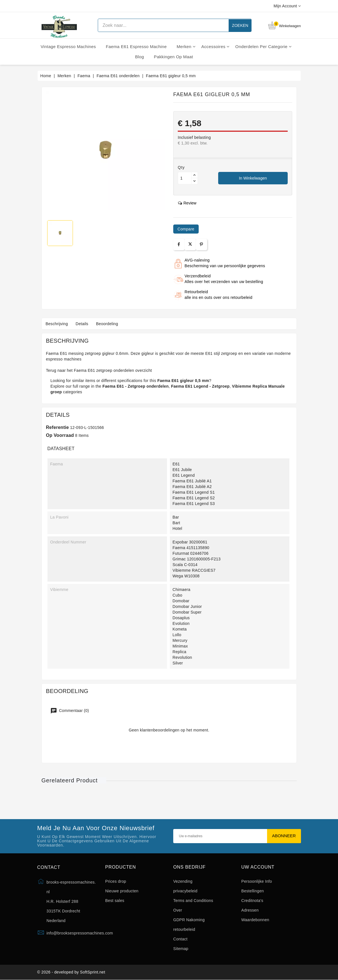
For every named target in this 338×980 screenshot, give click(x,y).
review (187, 203)
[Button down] (194, 181)
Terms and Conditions (193, 901)
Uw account (258, 867)
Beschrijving (57, 324)
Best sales (115, 901)
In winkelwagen (253, 178)
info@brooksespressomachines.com (80, 933)
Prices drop (116, 881)
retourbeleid (184, 929)
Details (83, 324)
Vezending (183, 881)
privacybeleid (185, 891)
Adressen (250, 910)
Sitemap (181, 949)
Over (178, 910)
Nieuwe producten (122, 891)
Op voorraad (60, 435)
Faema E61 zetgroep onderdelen (104, 370)
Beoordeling (109, 324)
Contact (180, 939)
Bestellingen (253, 891)
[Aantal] (185, 178)
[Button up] (194, 175)
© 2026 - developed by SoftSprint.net (71, 972)
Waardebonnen (255, 920)
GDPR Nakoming (189, 920)
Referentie (58, 427)
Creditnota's (252, 901)
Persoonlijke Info (257, 881)
